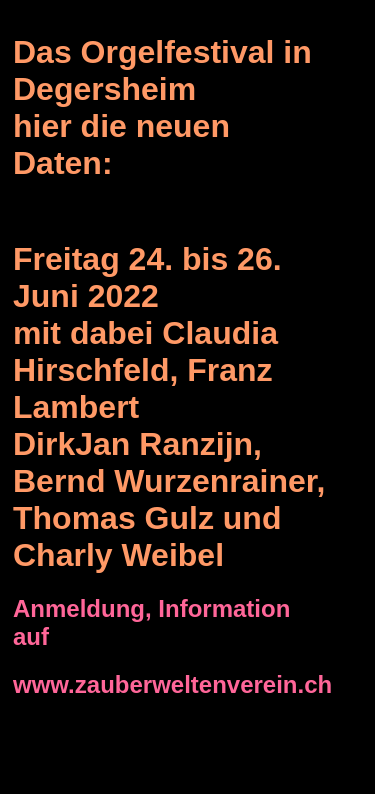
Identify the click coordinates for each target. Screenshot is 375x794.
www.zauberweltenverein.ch (172, 684)
